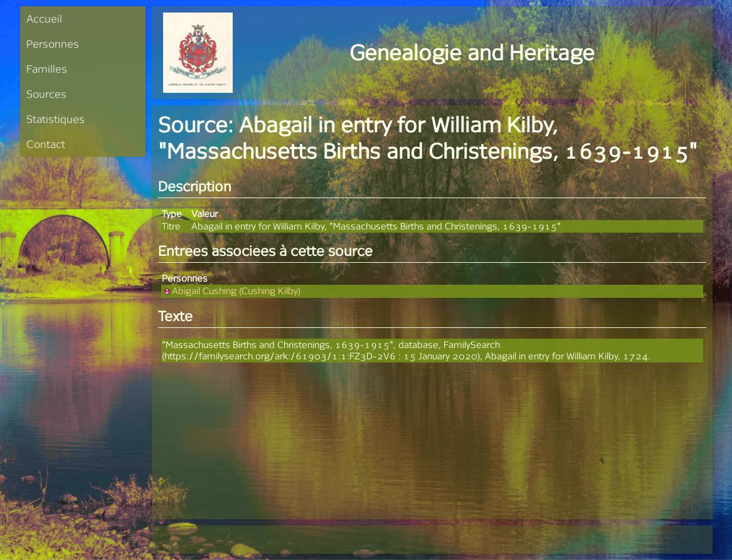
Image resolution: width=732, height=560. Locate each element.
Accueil (44, 18)
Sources (46, 94)
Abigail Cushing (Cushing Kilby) (231, 291)
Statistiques (56, 119)
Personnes (53, 44)
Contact (46, 144)
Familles (47, 69)
